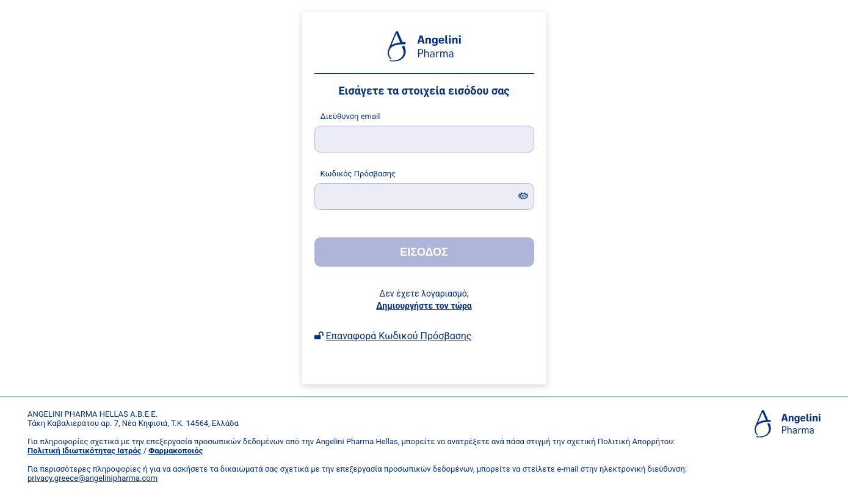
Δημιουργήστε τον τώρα (424, 306)
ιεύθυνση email (350, 116)
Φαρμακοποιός (176, 451)
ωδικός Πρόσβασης (358, 174)
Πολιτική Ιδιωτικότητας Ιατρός (84, 451)
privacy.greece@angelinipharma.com (92, 478)
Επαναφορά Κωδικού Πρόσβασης (398, 336)
